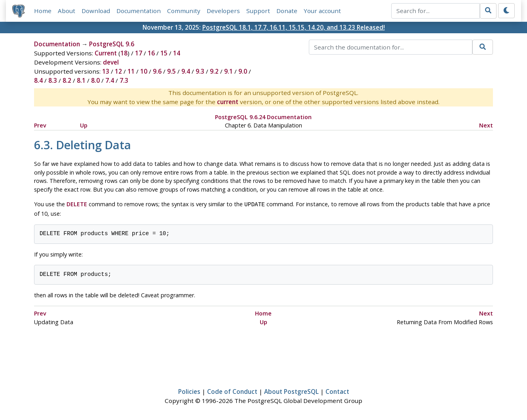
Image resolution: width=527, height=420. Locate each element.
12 (118, 71)
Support (258, 11)
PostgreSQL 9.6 (112, 44)
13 (106, 71)
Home (43, 11)
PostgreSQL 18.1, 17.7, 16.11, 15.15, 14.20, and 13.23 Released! (294, 27)
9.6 (157, 71)
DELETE (77, 204)
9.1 (228, 71)
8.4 (38, 80)
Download (96, 11)
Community (184, 11)
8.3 (53, 80)
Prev (40, 125)
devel (111, 62)
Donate (287, 11)
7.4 (110, 80)
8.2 (67, 80)
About (67, 11)
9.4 (186, 71)
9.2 (214, 71)
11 (131, 71)
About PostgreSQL (291, 391)
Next (486, 125)
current (228, 102)
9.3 (200, 71)
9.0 (243, 71)
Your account (322, 11)
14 (177, 53)
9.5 (171, 71)
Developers (223, 11)
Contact (337, 391)
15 (164, 53)
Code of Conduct (232, 391)
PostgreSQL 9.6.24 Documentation (263, 117)
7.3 (124, 80)
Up (84, 125)
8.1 (81, 80)
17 (139, 53)
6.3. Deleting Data (83, 145)
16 (151, 53)
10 (144, 71)
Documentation (139, 11)
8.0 (95, 80)
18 (124, 53)
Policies (189, 391)
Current (106, 53)
